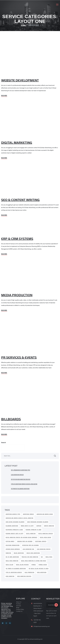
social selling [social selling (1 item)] (9, 565)
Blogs (18, 608)
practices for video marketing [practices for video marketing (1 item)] (30, 557)
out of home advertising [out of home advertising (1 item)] (12, 557)
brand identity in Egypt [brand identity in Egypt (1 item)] (27, 526)
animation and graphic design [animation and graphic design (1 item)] (45, 514)
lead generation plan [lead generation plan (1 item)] (28, 549)
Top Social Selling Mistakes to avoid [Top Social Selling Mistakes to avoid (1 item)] (39, 569)
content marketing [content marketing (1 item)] (49, 526)
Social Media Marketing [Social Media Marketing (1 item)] (12, 561)
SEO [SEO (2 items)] (42, 557)
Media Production (17, 295)
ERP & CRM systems (17, 239)
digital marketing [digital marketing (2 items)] (31, 534)
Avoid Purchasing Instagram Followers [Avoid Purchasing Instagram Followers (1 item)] (38, 522)
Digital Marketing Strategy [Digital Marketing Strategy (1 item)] (46, 534)
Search (4, 443)
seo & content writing (20, 200)
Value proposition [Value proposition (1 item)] (29, 573)
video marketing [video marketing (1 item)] (10, 576)
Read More (4, 96)
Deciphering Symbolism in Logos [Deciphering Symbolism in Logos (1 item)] (14, 530)
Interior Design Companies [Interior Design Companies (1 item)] (13, 549)
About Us (19, 602)
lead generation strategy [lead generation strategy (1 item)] (44, 549)
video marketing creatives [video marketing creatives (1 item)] (24, 576)
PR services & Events (19, 358)
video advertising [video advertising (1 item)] (42, 573)
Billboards (11, 419)
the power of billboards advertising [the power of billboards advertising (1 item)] (16, 569)
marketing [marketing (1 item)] (8, 553)
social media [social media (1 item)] (49, 557)
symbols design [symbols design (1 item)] (43, 565)
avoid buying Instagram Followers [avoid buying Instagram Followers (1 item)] (15, 522)
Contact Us (19, 611)
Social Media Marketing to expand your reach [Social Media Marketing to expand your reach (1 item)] (34, 561)
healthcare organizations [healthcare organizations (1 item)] (13, 545)
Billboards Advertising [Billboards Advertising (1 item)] (12, 526)
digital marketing (17, 143)
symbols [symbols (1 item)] (34, 565)
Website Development (20, 80)
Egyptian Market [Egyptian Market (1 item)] (10, 542)
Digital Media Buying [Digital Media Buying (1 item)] (45, 538)
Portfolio (18, 604)
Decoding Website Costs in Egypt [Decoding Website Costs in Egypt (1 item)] (14, 534)
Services (19, 606)
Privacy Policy (20, 609)
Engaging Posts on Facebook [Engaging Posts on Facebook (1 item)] (25, 542)
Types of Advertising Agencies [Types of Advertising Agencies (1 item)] (14, 573)
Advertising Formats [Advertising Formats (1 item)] (28, 514)
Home (23, 25)
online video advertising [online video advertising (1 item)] (33, 553)
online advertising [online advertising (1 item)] (19, 553)
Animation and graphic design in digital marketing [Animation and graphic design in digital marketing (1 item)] (19, 518)
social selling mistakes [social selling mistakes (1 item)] (22, 565)
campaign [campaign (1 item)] (39, 526)
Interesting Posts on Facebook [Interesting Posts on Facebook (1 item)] (30, 545)
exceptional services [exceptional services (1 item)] (41, 542)
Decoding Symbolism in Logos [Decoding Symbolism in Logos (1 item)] (34, 530)
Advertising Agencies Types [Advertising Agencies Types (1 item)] (13, 514)
